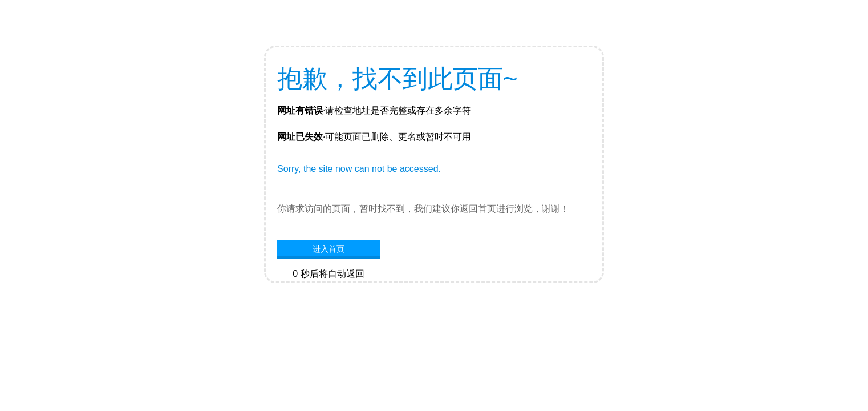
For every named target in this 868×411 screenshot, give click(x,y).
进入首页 (328, 249)
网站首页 (328, 291)
